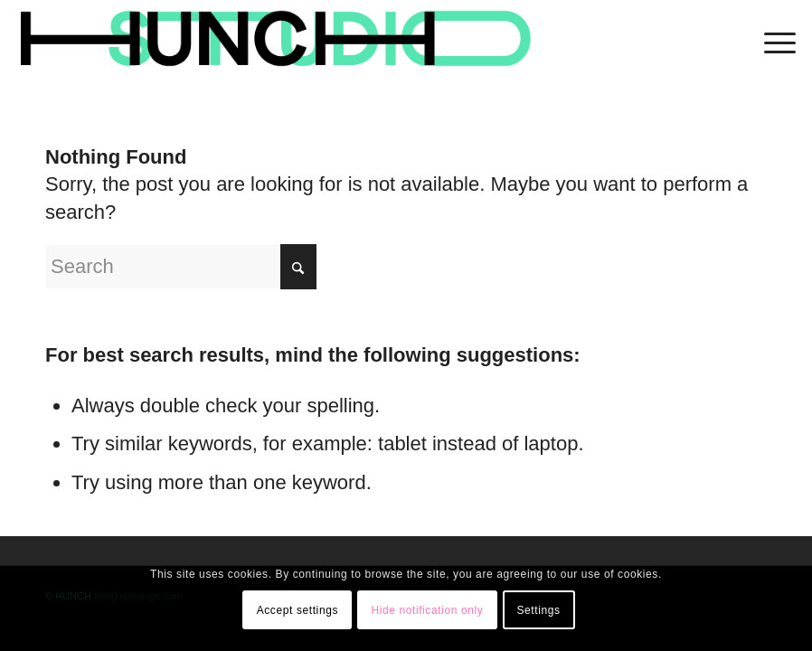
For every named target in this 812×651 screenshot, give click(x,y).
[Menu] (771, 41)
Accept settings (297, 610)
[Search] (181, 267)
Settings (538, 610)
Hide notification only (427, 610)
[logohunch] (274, 41)
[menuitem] (771, 41)
